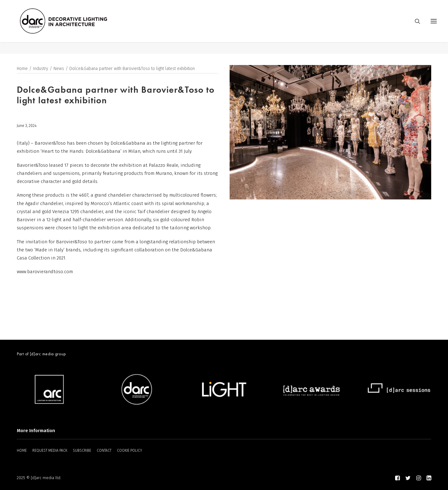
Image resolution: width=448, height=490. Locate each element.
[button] (434, 27)
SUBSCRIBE (82, 451)
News (59, 69)
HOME (22, 451)
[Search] (415, 27)
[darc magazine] (76, 27)
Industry (41, 69)
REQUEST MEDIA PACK (50, 451)
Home (22, 69)
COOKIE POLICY (130, 451)
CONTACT (104, 451)
